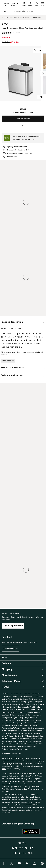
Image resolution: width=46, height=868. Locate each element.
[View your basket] (37, 4)
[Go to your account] (30, 4)
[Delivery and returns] (23, 376)
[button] (42, 4)
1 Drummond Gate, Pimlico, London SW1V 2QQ (19, 707)
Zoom (38, 50)
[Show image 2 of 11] (43, 74)
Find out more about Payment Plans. (15, 749)
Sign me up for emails (13, 626)
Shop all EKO (38, 17)
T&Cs (4, 769)
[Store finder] (24, 4)
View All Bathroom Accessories (17, 17)
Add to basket (23, 119)
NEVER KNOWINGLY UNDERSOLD (23, 848)
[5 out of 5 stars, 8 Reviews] (11, 33)
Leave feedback (11, 649)
